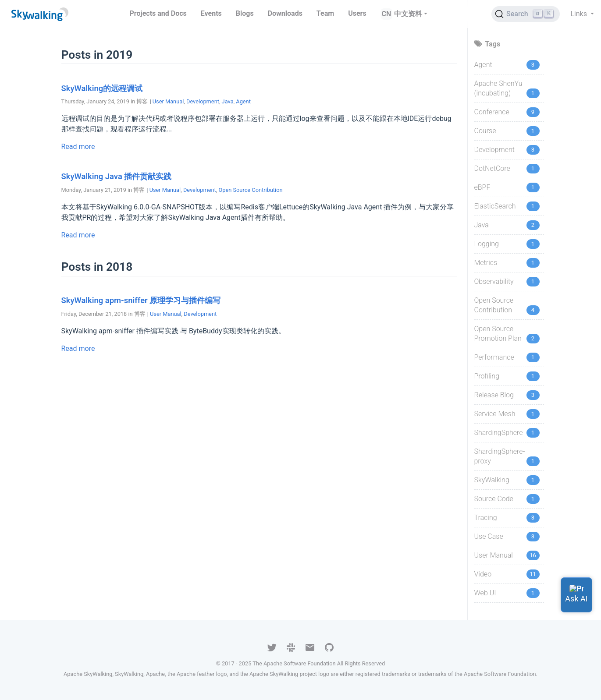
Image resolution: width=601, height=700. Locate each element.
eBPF (482, 187)
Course (485, 131)
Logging (487, 244)
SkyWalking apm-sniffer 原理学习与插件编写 (141, 300)
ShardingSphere (499, 433)
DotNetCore (492, 168)
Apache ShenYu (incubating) (498, 88)
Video (483, 574)
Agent (243, 101)
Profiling (487, 376)
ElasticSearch (495, 206)
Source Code (494, 499)
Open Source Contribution (250, 190)
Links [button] (580, 14)
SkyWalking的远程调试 (102, 88)
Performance (494, 357)
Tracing (486, 518)
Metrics (486, 263)
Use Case (489, 536)
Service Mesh (495, 414)
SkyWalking (492, 480)
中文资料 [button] (408, 14)
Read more (78, 147)
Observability (494, 281)
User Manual (168, 101)
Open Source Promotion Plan (498, 334)
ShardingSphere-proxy (500, 456)
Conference (492, 112)
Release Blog (494, 395)
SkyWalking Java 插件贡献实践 (117, 176)
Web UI (485, 593)
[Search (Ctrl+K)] (526, 14)
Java (228, 101)
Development (203, 101)
